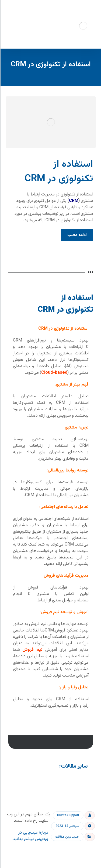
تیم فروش (32, 650)
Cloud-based (54, 373)
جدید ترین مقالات (67, 837)
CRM (73, 201)
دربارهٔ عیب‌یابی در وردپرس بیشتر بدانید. (30, 836)
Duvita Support (68, 815)
